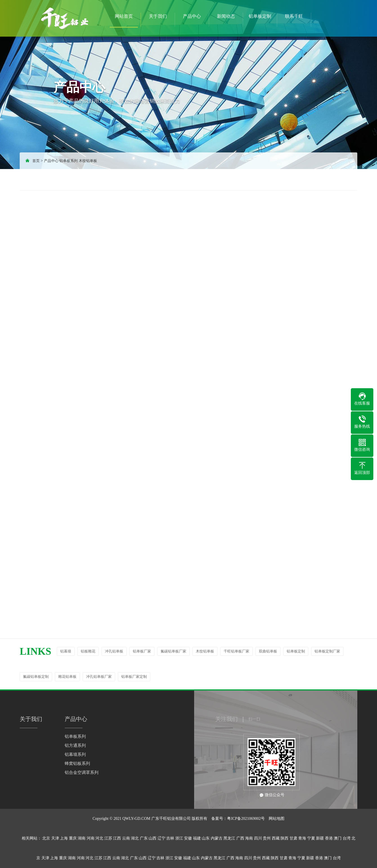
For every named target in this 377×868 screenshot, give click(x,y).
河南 (91, 838)
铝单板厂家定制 (134, 677)
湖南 (82, 838)
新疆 (320, 838)
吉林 (170, 838)
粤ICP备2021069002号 (246, 819)
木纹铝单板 (88, 161)
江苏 (108, 838)
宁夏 (311, 838)
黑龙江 (229, 838)
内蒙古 (217, 838)
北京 (46, 838)
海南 (249, 838)
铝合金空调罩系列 (82, 772)
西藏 (276, 838)
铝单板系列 (69, 161)
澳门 (338, 838)
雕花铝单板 (67, 677)
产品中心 (51, 161)
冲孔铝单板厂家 (99, 677)
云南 (126, 838)
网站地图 (277, 819)
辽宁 (161, 838)
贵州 (267, 838)
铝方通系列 (75, 745)
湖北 (135, 838)
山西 (152, 838)
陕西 (284, 838)
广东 (144, 838)
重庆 (73, 838)
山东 (206, 838)
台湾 (347, 838)
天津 (55, 838)
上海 (64, 838)
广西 (240, 838)
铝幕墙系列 (75, 754)
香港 (329, 838)
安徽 (188, 838)
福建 (197, 838)
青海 (302, 838)
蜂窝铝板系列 (77, 763)
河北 (99, 838)
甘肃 (293, 838)
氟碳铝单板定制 (36, 677)
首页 (36, 161)
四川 (258, 838)
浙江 (179, 838)
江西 (117, 838)
